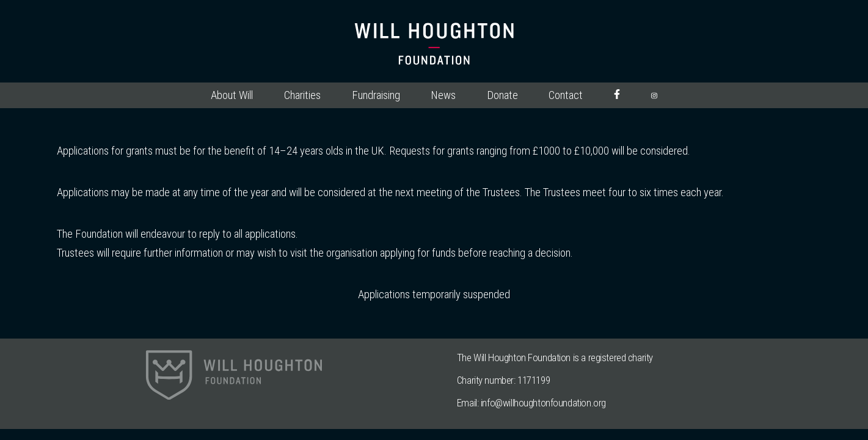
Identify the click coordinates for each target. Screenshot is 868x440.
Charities (302, 95)
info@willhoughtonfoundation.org (543, 403)
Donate (502, 95)
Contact (566, 95)
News (443, 95)
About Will (232, 95)
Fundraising (376, 95)
